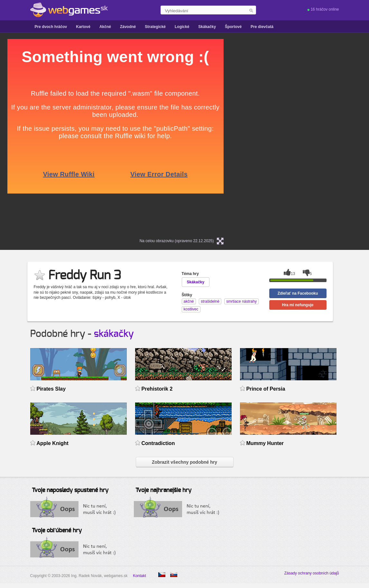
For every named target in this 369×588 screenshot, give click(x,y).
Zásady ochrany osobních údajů (311, 573)
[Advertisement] (314, 136)
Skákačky (207, 27)
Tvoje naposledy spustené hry (70, 490)
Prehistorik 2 (157, 389)
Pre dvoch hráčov (51, 27)
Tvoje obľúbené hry (57, 531)
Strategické (155, 27)
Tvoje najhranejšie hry (163, 490)
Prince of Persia (266, 389)
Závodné (128, 27)
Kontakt (139, 576)
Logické (182, 27)
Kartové (83, 27)
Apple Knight (53, 443)
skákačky (114, 334)
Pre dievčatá (262, 27)
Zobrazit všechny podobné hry (184, 462)
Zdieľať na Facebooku (298, 293)
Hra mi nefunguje (298, 305)
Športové (233, 27)
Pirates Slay (51, 389)
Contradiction (158, 443)
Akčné (105, 27)
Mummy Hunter (265, 443)
